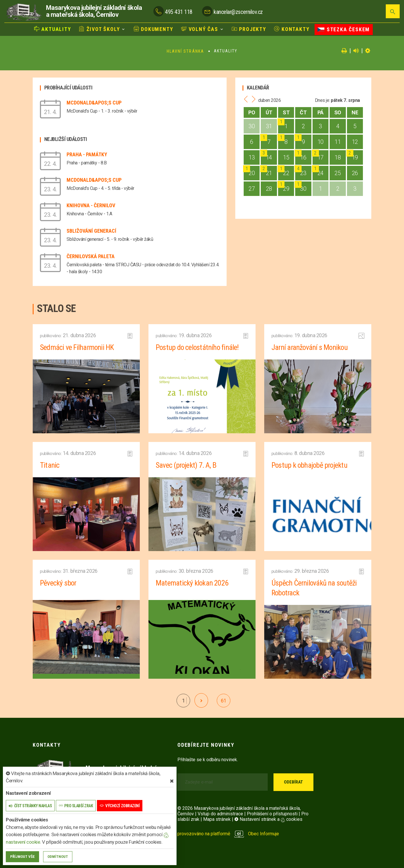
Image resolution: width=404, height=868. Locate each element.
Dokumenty (154, 29)
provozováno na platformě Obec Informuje (228, 834)
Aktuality (53, 29)
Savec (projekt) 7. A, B (186, 465)
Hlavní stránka (185, 51)
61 (224, 701)
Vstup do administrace (220, 814)
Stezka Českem (344, 29)
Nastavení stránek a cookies (268, 819)
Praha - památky (87, 154)
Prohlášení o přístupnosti (272, 814)
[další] (201, 700)
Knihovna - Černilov (91, 205)
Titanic (50, 465)
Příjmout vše (22, 857)
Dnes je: (322, 100)
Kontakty (292, 29)
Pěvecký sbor (58, 583)
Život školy (99, 29)
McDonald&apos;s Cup (94, 103)
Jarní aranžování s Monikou (310, 347)
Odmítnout (58, 857)
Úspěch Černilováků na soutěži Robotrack (314, 588)
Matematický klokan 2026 (192, 583)
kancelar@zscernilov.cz (238, 12)
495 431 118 (179, 12)
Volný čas (200, 29)
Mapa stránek (217, 819)
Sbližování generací (91, 231)
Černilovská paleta (91, 256)
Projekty (249, 29)
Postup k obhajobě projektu (310, 465)
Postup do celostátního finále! (197, 347)
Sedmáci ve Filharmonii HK (77, 347)
